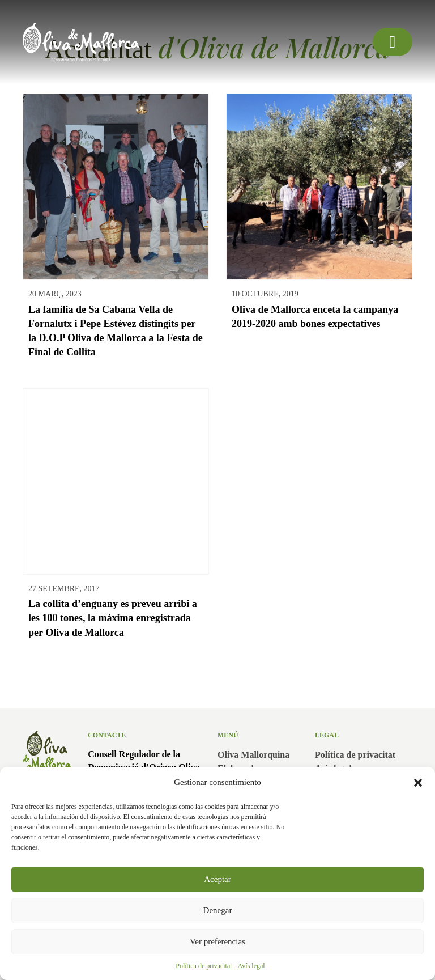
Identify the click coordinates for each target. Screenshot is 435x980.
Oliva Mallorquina (253, 755)
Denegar (218, 910)
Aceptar (217, 879)
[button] (418, 783)
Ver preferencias (217, 941)
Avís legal (251, 966)
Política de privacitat (204, 966)
